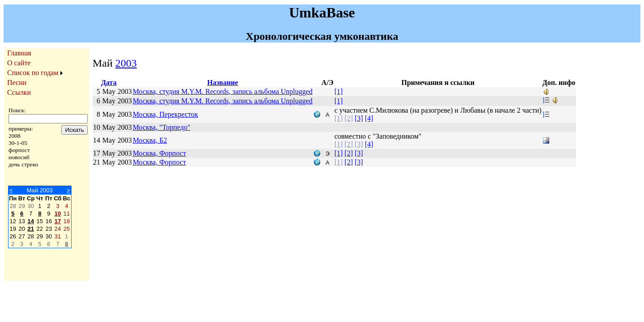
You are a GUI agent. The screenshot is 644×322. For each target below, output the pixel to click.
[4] (369, 118)
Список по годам (33, 73)
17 (58, 221)
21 (31, 229)
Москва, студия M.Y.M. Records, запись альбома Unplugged (223, 91)
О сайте (19, 63)
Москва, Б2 (150, 140)
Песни (17, 83)
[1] (339, 91)
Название (222, 83)
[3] (359, 118)
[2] (349, 118)
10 (58, 214)
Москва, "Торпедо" (162, 127)
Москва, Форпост (159, 153)
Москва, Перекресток (165, 114)
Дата (109, 83)
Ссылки (19, 92)
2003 (126, 63)
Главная (19, 53)
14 (31, 221)
